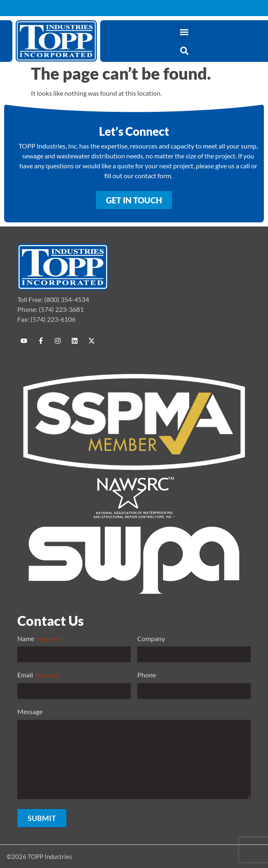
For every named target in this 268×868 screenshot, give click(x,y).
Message (30, 711)
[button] (184, 32)
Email (38, 675)
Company (151, 638)
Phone (147, 675)
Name (39, 639)
